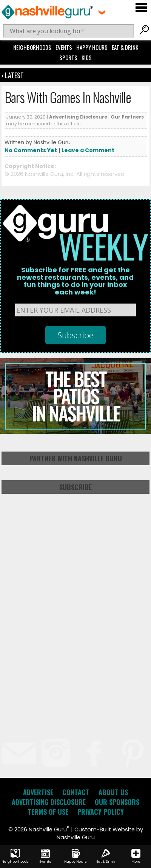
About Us (113, 792)
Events (64, 47)
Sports (68, 57)
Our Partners (127, 117)
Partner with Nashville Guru (76, 458)
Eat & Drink (125, 47)
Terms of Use (48, 812)
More (136, 856)
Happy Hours (92, 47)
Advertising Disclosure (78, 117)
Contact (76, 792)
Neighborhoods (32, 47)
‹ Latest (13, 75)
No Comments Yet (31, 150)
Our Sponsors (117, 802)
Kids (87, 57)
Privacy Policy (101, 812)
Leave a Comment (88, 150)
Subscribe (75, 487)
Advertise (38, 792)
